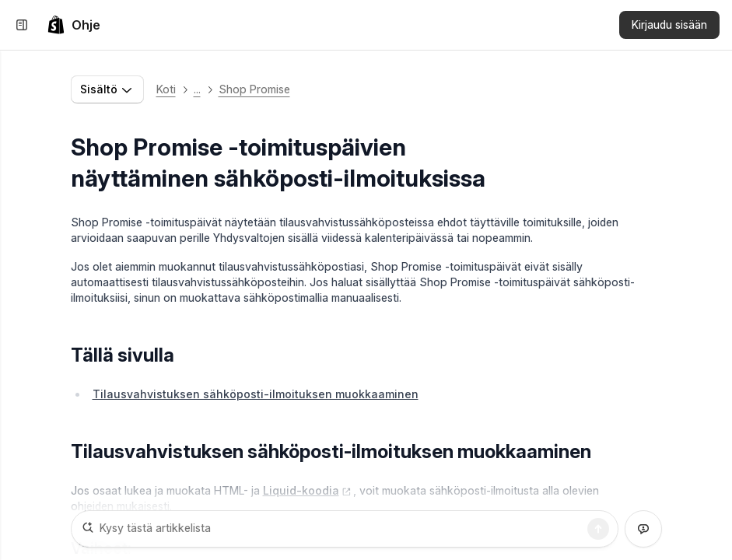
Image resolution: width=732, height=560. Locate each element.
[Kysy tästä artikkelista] (345, 529)
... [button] (197, 89)
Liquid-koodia (307, 490)
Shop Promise (254, 89)
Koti (166, 89)
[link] (74, 25)
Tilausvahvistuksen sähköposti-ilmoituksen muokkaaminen (256, 394)
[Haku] (598, 529)
